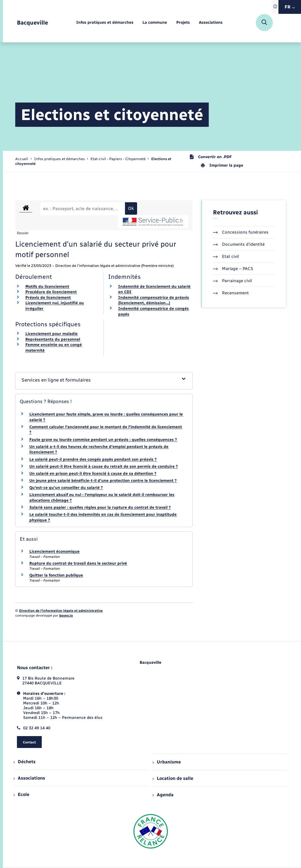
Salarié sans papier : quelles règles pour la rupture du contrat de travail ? (100, 507)
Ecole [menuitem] (21, 794)
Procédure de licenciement (51, 292)
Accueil (22, 159)
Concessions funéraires (241, 232)
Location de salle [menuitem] (173, 778)
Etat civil (226, 256)
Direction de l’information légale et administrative (61, 611)
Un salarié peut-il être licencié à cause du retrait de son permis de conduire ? (104, 466)
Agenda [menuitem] (163, 795)
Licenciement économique (54, 552)
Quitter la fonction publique (56, 575)
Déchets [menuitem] (25, 762)
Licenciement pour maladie (51, 334)
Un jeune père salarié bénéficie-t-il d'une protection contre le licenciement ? (103, 481)
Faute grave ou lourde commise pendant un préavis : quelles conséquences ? (103, 440)
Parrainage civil (232, 281)
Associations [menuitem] (29, 778)
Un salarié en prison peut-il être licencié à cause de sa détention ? (93, 474)
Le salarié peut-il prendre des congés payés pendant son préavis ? (93, 459)
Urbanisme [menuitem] (167, 762)
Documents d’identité (239, 244)
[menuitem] (105, 23)
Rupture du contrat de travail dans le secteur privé (78, 563)
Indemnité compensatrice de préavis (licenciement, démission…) (154, 300)
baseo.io (66, 615)
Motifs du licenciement (47, 287)
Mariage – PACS (233, 269)
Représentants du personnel (53, 339)
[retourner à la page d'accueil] (32, 23)
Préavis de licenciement (48, 298)
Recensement (231, 293)
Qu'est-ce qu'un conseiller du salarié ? (66, 488)
